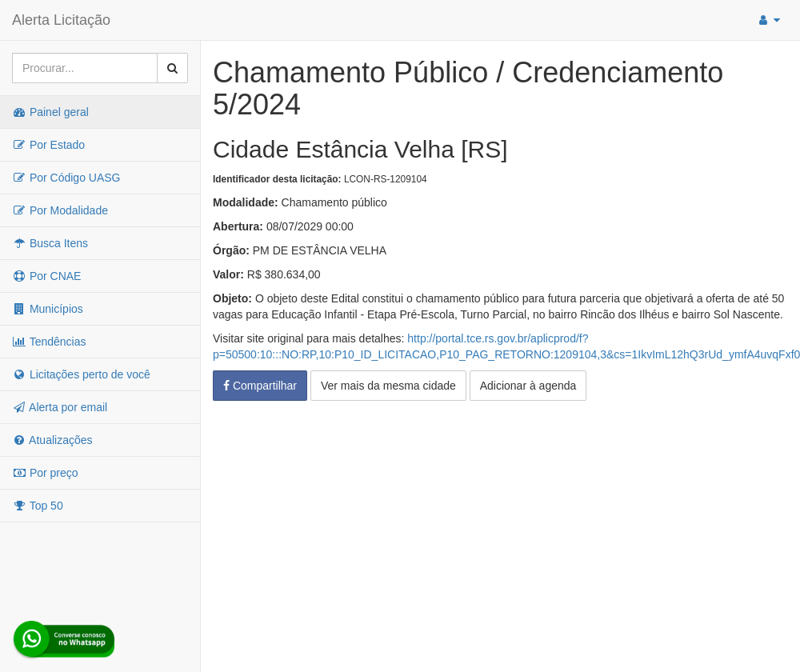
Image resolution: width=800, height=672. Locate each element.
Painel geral (50, 112)
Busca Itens (50, 243)
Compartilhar (260, 386)
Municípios (48, 309)
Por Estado (48, 145)
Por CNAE (46, 276)
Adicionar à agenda (528, 386)
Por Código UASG (66, 178)
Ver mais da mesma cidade (388, 386)
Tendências (49, 342)
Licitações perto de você (81, 374)
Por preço (45, 473)
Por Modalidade (60, 210)
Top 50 (38, 506)
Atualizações (52, 440)
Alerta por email (60, 407)
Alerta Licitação (61, 20)
